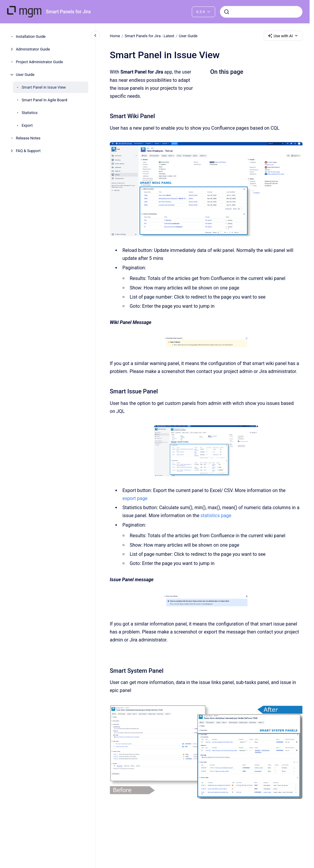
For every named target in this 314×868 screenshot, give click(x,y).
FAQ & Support (28, 151)
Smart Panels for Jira (68, 12)
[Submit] (227, 12)
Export (27, 125)
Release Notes (28, 138)
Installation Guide (31, 36)
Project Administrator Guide (40, 62)
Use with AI (283, 36)
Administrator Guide (33, 49)
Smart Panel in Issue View (44, 87)
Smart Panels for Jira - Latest (149, 36)
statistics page (216, 516)
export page (135, 498)
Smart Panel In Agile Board (44, 100)
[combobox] (261, 12)
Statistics (30, 113)
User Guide (25, 75)
